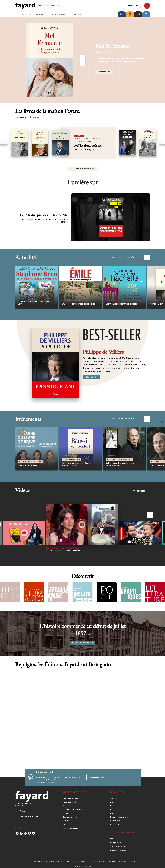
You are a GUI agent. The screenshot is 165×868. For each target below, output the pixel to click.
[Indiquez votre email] (109, 777)
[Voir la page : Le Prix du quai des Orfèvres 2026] (82, 210)
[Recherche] (147, 6)
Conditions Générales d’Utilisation (57, 861)
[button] (132, 6)
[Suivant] (83, 63)
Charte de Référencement (98, 861)
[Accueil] (25, 6)
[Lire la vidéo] (24, 533)
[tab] (18, 14)
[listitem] (17, 833)
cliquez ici (51, 782)
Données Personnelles (79, 861)
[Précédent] (83, 57)
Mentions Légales (36, 861)
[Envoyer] (134, 777)
